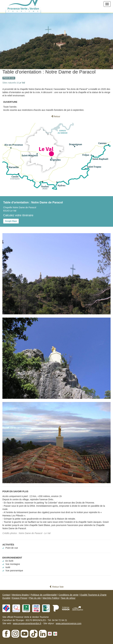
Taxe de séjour (68, 598)
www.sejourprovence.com (69, 623)
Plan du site (35, 598)
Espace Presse (20, 598)
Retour (56, 116)
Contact (6, 595)
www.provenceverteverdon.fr (27, 623)
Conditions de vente (68, 595)
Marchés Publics (51, 598)
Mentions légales (20, 595)
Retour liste (56, 587)
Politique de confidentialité (44, 595)
